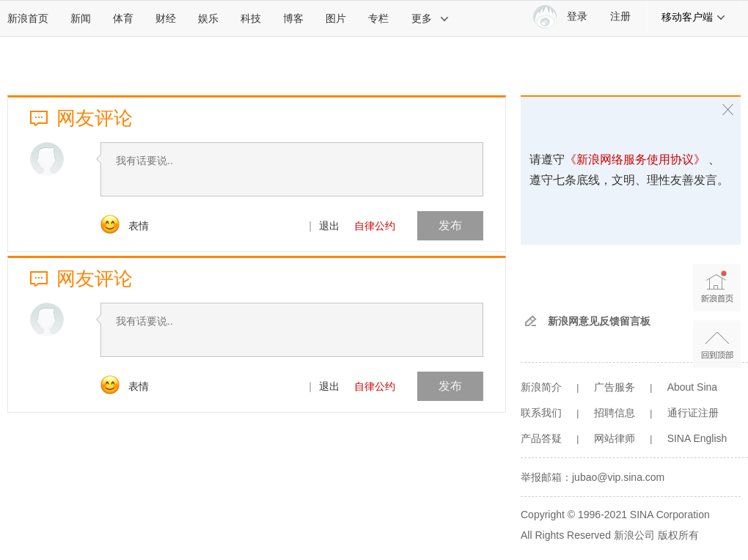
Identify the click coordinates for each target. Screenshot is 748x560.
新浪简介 (541, 387)
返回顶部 (717, 344)
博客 (293, 18)
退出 (329, 226)
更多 (430, 18)
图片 (336, 18)
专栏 (378, 18)
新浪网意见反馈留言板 (599, 321)
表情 (139, 226)
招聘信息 (615, 413)
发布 (450, 225)
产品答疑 (541, 438)
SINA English (697, 438)
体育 (123, 18)
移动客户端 (694, 17)
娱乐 (208, 18)
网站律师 (615, 438)
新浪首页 (28, 18)
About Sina (693, 387)
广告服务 (615, 387)
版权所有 (678, 535)
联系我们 (541, 413)
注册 (620, 16)
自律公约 (375, 226)
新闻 (81, 18)
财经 (166, 18)
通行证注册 (693, 413)
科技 (251, 18)
